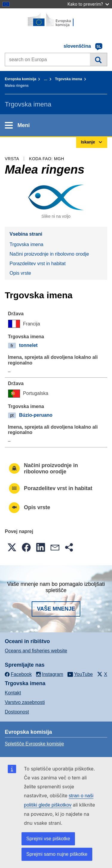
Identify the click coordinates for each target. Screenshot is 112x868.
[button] (12, 547)
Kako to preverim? (88, 4)
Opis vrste (20, 273)
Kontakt (13, 693)
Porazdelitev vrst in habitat (38, 264)
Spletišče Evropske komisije (34, 744)
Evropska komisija (20, 79)
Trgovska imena (69, 79)
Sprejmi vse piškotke (48, 839)
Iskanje (98, 59)
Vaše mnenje (56, 609)
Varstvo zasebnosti (25, 702)
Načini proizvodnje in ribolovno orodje (49, 254)
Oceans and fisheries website (36, 651)
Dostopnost (17, 712)
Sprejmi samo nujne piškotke (57, 854)
